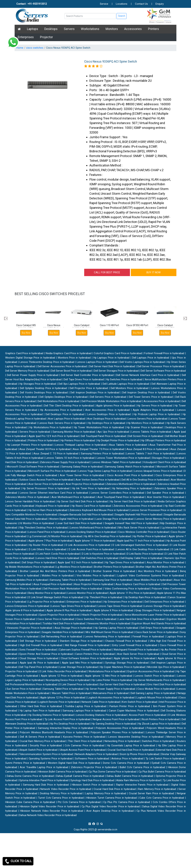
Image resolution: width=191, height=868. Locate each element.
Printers (154, 29)
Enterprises (26, 37)
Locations (122, 4)
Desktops (51, 29)
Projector (46, 37)
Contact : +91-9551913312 (32, 4)
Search (122, 16)
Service (104, 4)
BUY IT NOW (154, 272)
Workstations (90, 29)
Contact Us (141, 4)
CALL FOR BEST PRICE (107, 272)
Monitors (112, 29)
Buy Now (26, 333)
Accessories (133, 29)
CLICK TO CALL (18, 861)
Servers (69, 29)
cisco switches (35, 48)
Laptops (33, 29)
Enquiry (160, 4)
